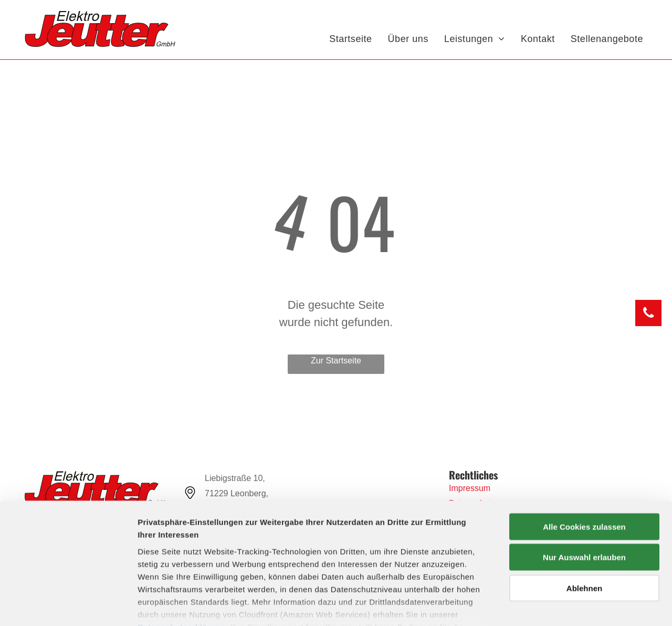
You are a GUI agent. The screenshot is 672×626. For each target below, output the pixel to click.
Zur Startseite (336, 361)
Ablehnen (584, 525)
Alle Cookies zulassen (584, 464)
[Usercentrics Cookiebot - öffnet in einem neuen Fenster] (68, 606)
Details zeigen (558, 605)
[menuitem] (350, 39)
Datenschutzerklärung (182, 564)
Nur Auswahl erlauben (584, 494)
